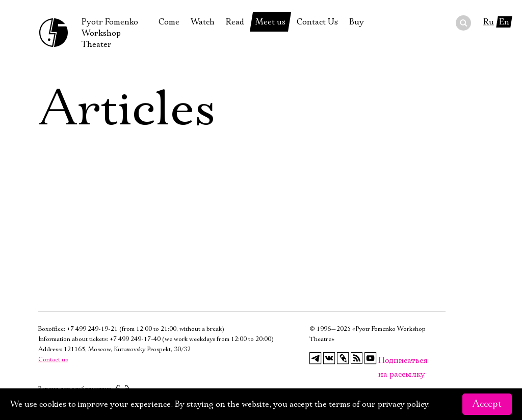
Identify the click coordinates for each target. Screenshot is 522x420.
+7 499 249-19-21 (92, 329)
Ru (489, 22)
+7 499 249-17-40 (135, 339)
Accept (487, 404)
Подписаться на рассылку (384, 361)
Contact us (53, 360)
